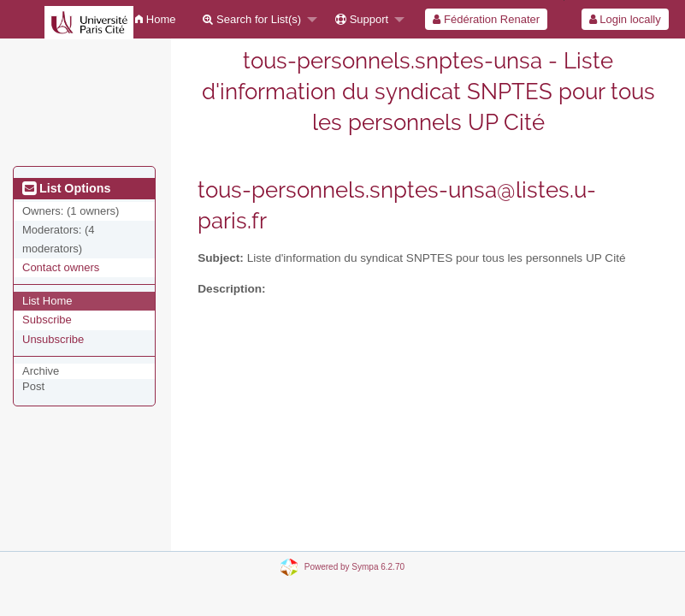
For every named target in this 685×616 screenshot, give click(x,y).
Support (362, 19)
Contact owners (61, 267)
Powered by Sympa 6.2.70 (354, 566)
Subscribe (47, 320)
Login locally (625, 19)
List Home (47, 301)
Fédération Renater (486, 19)
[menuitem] (155, 19)
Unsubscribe (53, 339)
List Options (66, 188)
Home (155, 19)
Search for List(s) (252, 19)
